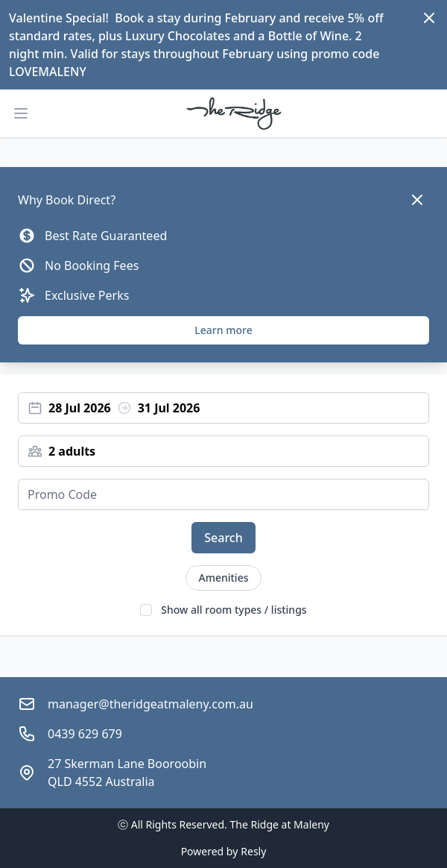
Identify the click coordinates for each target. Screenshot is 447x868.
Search (223, 538)
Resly (253, 851)
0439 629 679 (85, 734)
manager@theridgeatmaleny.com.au (150, 704)
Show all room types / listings (234, 610)
